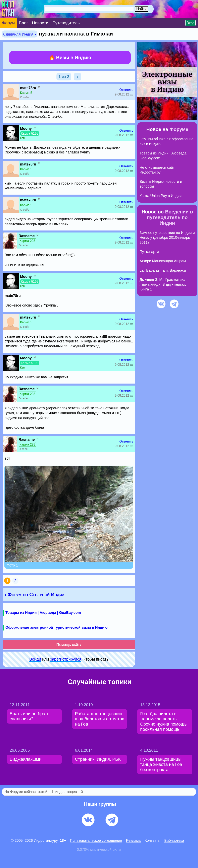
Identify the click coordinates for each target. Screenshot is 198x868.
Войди (35, 659)
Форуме (179, 129)
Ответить (126, 90)
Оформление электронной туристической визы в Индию (56, 627)
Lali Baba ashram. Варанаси (163, 270)
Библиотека (174, 841)
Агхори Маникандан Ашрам (163, 261)
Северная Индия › (20, 34)
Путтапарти (149, 252)
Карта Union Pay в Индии (161, 196)
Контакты (153, 841)
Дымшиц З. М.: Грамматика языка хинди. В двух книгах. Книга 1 (163, 285)
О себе (25, 97)
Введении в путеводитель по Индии (170, 217)
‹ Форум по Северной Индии (34, 594)
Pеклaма (133, 841)
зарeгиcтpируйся (66, 659)
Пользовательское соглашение (96, 841)
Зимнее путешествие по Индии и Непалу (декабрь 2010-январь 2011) (167, 238)
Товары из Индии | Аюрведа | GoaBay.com (43, 613)
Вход (190, 23)
